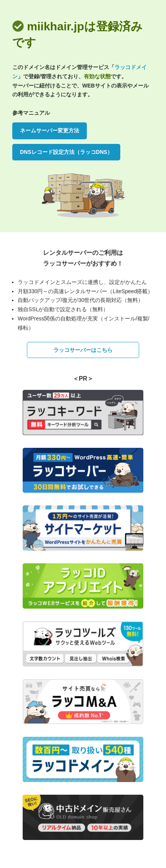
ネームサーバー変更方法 (50, 130)
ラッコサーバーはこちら (83, 350)
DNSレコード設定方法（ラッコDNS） (66, 152)
